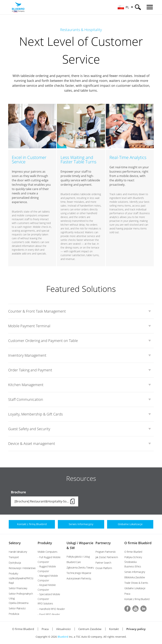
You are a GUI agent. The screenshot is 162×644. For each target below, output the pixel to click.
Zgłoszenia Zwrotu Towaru (80, 567)
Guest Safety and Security (29, 429)
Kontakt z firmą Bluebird (137, 599)
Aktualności (63, 629)
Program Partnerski (105, 552)
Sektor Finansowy (18, 588)
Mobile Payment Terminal (29, 326)
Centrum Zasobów (90, 629)
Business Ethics (133, 566)
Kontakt (114, 629)
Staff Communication (26, 399)
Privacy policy (136, 629)
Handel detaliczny (18, 552)
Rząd (11, 583)
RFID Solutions (45, 603)
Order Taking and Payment (30, 370)
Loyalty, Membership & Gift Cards (35, 414)
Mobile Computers (47, 552)
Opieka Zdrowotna (18, 603)
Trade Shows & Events (136, 583)
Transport (14, 557)
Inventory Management (27, 355)
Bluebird (63, 637)
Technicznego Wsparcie (79, 573)
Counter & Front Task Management (37, 311)
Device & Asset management (32, 444)
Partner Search (103, 563)
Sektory (15, 543)
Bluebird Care (74, 562)
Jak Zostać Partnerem (107, 557)
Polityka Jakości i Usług (78, 557)
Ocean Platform (104, 568)
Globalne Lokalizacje (135, 588)
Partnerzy (103, 543)
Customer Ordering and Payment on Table (43, 341)
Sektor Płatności (17, 608)
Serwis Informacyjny (135, 572)
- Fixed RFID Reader (49, 614)
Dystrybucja (15, 563)
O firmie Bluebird (138, 543)
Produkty (45, 543)
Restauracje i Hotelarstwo (22, 568)
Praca (127, 594)
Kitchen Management (26, 385)
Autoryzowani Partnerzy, (79, 578)
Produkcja (14, 614)
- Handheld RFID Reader (51, 609)
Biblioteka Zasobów (135, 577)
